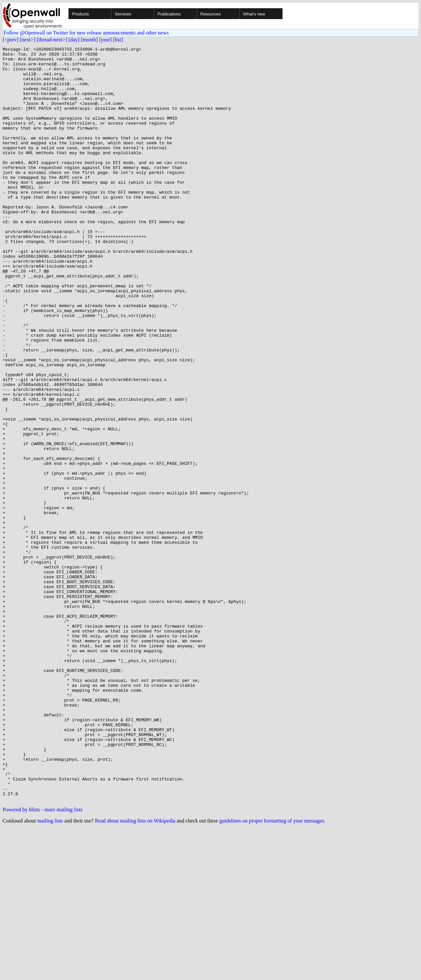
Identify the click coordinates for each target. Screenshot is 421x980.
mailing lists (50, 972)
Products (80, 14)
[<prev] (11, 40)
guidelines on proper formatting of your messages (272, 972)
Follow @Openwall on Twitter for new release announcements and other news (86, 33)
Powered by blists (21, 960)
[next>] (27, 40)
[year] (105, 40)
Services (123, 14)
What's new (254, 14)
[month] (89, 40)
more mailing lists (63, 960)
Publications (169, 14)
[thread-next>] (52, 40)
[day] (74, 40)
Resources (210, 14)
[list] (118, 40)
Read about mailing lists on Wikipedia (135, 972)
